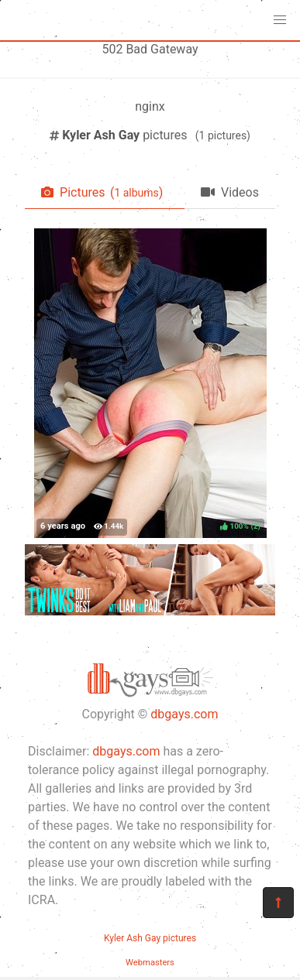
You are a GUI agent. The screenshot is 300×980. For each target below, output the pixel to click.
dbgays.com (184, 714)
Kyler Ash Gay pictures (150, 938)
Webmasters (150, 963)
